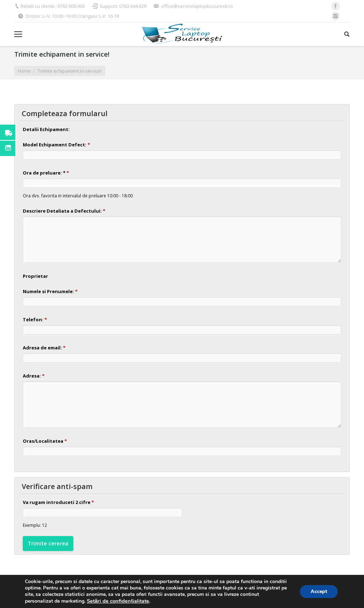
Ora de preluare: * (46, 173)
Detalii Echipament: (46, 129)
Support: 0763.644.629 (123, 6)
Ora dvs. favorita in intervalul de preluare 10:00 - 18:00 (78, 196)
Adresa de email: (44, 348)
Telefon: (35, 319)
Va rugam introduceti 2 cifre (58, 502)
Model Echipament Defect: (56, 145)
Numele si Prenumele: (50, 291)
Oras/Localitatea (45, 441)
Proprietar (35, 276)
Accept (319, 591)
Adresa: (34, 376)
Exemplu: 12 (35, 525)
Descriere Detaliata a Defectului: (64, 211)
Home (24, 71)
